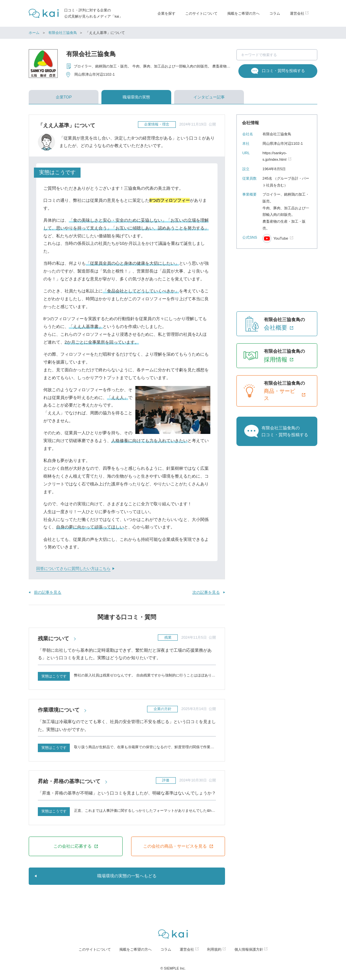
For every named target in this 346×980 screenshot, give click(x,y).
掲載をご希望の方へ (243, 13)
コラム (275, 13)
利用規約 (214, 949)
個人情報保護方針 (249, 949)
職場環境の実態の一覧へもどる (127, 876)
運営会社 (187, 949)
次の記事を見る (206, 592)
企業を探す (166, 13)
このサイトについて (201, 13)
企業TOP (64, 97)
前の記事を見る (48, 592)
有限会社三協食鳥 (63, 33)
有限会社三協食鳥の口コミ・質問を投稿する (285, 431)
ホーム (34, 33)
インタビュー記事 (209, 97)
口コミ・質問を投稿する (283, 71)
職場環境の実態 (136, 97)
